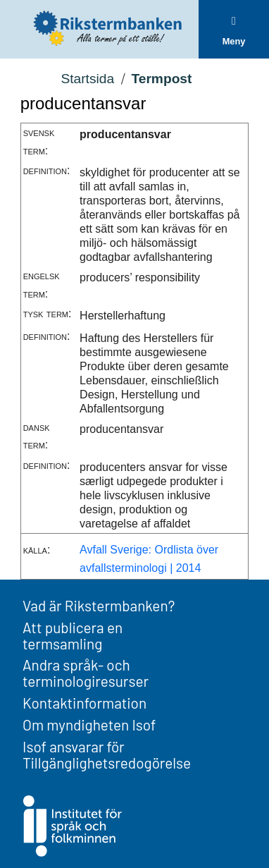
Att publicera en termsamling (73, 635)
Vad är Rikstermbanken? (99, 605)
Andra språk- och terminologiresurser (86, 673)
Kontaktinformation (85, 703)
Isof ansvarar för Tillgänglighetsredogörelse (107, 754)
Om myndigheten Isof (89, 725)
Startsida (87, 79)
